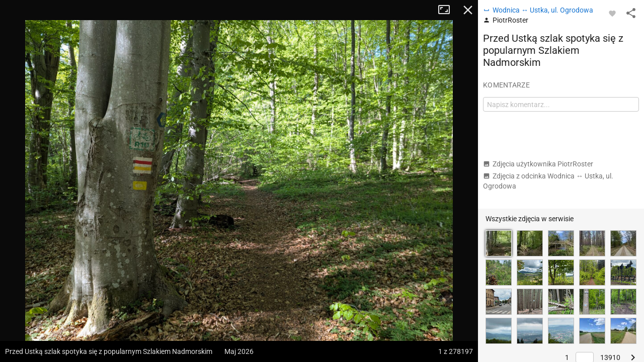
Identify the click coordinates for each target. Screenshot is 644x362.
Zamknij (468, 10)
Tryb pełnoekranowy (448, 10)
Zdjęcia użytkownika (538, 164)
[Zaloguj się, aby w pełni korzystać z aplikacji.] (612, 13)
